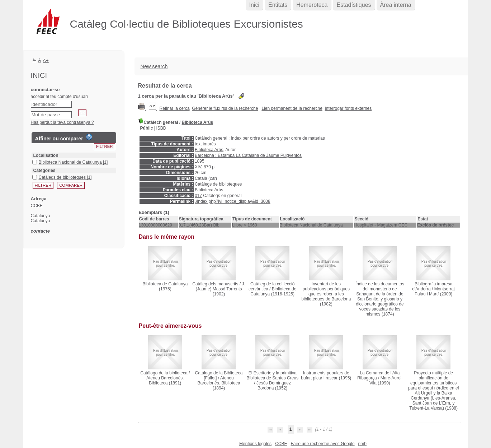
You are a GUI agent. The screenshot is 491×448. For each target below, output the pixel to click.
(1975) (165, 286)
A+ (46, 60)
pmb (362, 444)
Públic (147, 128)
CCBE (281, 444)
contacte (40, 231)
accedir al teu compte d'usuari (59, 97)
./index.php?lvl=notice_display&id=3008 (233, 201)
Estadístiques (354, 5)
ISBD (161, 128)
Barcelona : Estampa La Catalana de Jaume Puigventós (248, 155)
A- (35, 60)
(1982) (326, 294)
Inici (254, 5)
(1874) (380, 299)
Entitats (278, 5)
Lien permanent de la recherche (292, 108)
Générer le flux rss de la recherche (225, 108)
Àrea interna (396, 5)
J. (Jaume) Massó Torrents (220, 286)
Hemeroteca (312, 5)
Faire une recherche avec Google (322, 444)
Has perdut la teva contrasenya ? (62, 122)
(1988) (433, 391)
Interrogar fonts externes (348, 108)
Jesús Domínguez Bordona (274, 386)
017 (198, 196)
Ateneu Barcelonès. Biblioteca (165, 381)
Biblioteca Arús (198, 122)
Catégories (44, 171)
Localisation (46, 155)
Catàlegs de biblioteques (218, 184)
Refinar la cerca (175, 108)
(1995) (326, 375)
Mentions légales (255, 444)
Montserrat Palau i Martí (435, 291)
